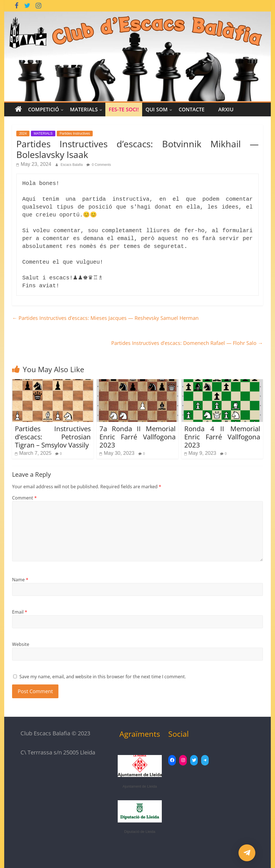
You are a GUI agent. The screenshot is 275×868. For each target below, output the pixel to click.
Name (20, 580)
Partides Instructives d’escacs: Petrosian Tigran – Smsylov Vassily (53, 437)
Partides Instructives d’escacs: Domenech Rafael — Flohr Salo (187, 343)
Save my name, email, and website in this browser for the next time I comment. (103, 677)
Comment (24, 498)
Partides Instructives (75, 134)
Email (20, 612)
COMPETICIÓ (44, 109)
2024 (23, 134)
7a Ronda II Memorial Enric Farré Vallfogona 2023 (137, 437)
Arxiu (226, 109)
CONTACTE (192, 109)
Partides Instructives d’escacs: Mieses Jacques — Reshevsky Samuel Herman (105, 318)
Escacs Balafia (72, 165)
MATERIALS (84, 109)
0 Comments (99, 165)
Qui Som (157, 109)
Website (21, 644)
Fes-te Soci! (124, 109)
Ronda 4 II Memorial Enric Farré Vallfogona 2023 (222, 437)
